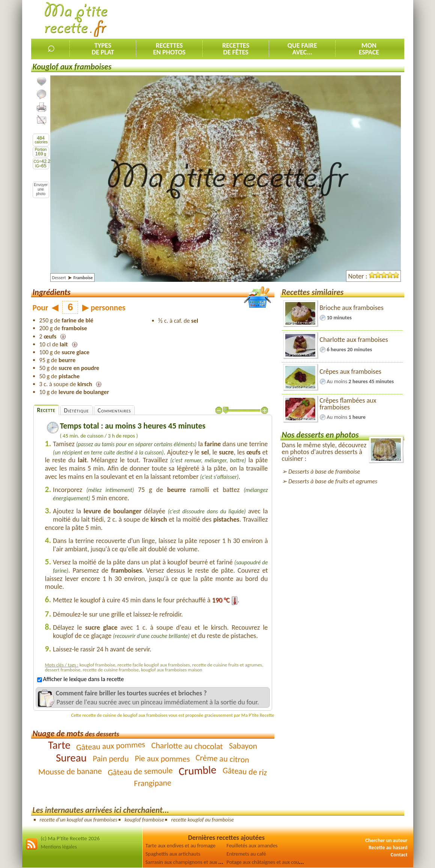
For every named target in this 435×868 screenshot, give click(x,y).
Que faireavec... (302, 49)
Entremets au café (246, 854)
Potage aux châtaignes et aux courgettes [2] (274, 862)
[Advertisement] (268, 19)
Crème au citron (223, 759)
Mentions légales (59, 847)
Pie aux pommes (162, 759)
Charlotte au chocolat (187, 746)
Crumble (198, 771)
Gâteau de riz (245, 771)
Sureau (71, 758)
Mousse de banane (70, 771)
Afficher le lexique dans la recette (81, 679)
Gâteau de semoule (140, 771)
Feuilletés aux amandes (252, 845)
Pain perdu (111, 759)
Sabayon (243, 746)
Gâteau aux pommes (111, 746)
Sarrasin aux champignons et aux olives (188, 862)
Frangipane (153, 783)
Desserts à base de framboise (324, 472)
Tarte (59, 745)
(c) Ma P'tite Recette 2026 (70, 838)
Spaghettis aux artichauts (173, 854)
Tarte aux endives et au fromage (181, 845)
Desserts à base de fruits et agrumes (333, 481)
